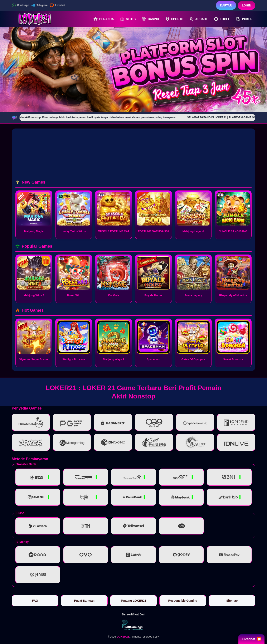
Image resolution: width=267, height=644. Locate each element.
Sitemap (232, 601)
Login (247, 5)
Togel (222, 19)
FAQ (35, 601)
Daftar (226, 5)
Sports (174, 19)
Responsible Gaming (183, 601)
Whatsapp (20, 5)
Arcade (199, 19)
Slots (128, 19)
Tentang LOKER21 (133, 601)
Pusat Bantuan (84, 601)
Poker (244, 19)
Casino (150, 19)
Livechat (57, 5)
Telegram (39, 5)
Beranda (104, 19)
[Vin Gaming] (133, 625)
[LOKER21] (35, 19)
